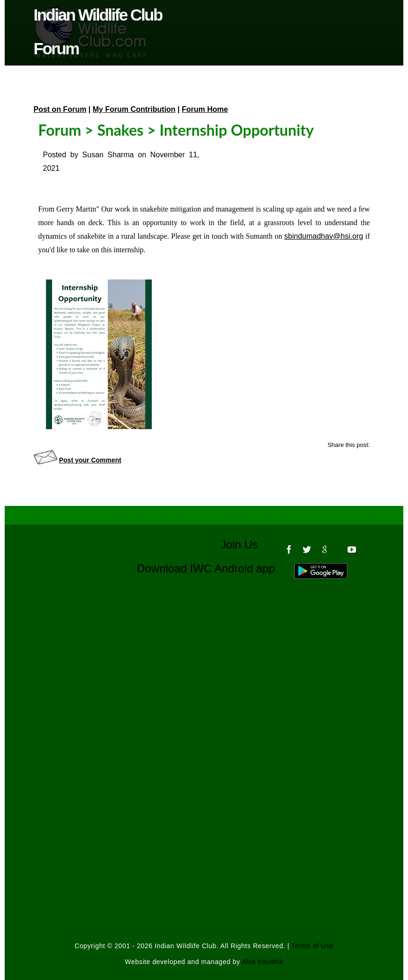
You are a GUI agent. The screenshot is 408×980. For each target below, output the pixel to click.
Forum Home (205, 109)
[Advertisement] (204, 688)
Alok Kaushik (262, 962)
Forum (60, 130)
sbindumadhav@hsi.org (324, 236)
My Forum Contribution (134, 109)
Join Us (246, 545)
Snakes (120, 130)
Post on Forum (60, 109)
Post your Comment (90, 460)
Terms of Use (312, 946)
